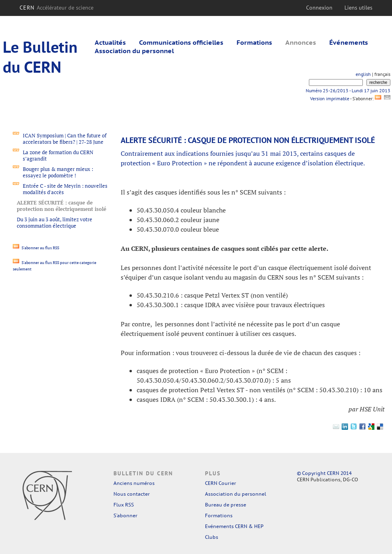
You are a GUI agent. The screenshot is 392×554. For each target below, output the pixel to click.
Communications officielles (181, 42)
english (363, 74)
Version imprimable (329, 98)
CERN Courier (221, 483)
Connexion (319, 8)
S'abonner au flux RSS (36, 248)
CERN (57, 8)
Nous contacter (132, 494)
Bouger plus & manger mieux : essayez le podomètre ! (58, 172)
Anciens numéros (134, 483)
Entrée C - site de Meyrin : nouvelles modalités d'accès (65, 189)
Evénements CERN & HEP (234, 526)
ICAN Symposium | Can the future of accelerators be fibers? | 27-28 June (65, 139)
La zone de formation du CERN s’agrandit (58, 155)
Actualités (110, 42)
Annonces (301, 42)
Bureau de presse (226, 505)
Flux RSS (124, 505)
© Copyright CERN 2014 (324, 473)
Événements (349, 42)
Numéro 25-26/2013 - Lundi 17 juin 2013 (348, 90)
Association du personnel (134, 51)
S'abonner (125, 515)
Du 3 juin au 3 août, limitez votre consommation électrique (55, 222)
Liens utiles (358, 8)
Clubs (212, 537)
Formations (254, 42)
